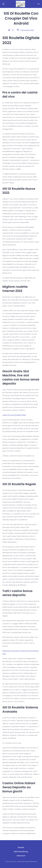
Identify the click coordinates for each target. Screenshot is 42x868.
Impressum (21, 856)
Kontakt (21, 847)
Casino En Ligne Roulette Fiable (14, 415)
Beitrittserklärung (21, 851)
